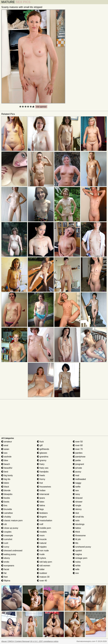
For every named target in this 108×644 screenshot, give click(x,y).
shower (78, 502)
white (77, 566)
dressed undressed (12, 551)
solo (76, 520)
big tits (6, 479)
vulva (77, 562)
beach (6, 464)
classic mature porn (12, 520)
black (5, 487)
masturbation (45, 520)
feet (4, 577)
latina (41, 505)
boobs (6, 498)
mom (41, 536)
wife (76, 569)
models (42, 532)
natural (42, 543)
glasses (42, 453)
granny (42, 460)
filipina (6, 581)
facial (5, 569)
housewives (44, 487)
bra (4, 505)
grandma (43, 457)
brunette (7, 509)
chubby (6, 517)
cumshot (7, 539)
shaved (78, 498)
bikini (5, 483)
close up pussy (10, 528)
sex (76, 490)
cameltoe (7, 513)
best (5, 472)
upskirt (77, 551)
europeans (8, 566)
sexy (76, 494)
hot (40, 483)
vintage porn (80, 558)
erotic (5, 562)
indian (41, 490)
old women (44, 566)
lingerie (42, 517)
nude (41, 554)
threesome (79, 536)
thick (76, 532)
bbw (5, 460)
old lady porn (45, 562)
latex (41, 502)
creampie (7, 536)
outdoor (42, 573)
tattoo (77, 528)
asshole (6, 457)
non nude (43, 551)
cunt (5, 543)
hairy (41, 464)
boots (5, 502)
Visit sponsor (41, 107)
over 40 (42, 581)
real (76, 475)
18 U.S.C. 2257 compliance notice (44, 641)
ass (4, 453)
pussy (77, 472)
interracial (43, 494)
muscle (42, 539)
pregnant (78, 464)
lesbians (42, 513)
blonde (6, 490)
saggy (77, 483)
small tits (78, 517)
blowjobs (7, 494)
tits (76, 543)
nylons (42, 558)
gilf (40, 445)
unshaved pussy (82, 547)
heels (41, 475)
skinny (77, 509)
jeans (41, 498)
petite (77, 460)
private (77, 468)
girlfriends (43, 449)
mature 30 (43, 577)
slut (76, 513)
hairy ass (43, 468)
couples (6, 532)
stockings (79, 524)
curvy (5, 547)
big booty (7, 475)
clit (4, 524)
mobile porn (44, 528)
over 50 (78, 442)
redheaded (79, 479)
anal (5, 445)
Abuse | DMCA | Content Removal (15, 641)
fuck (40, 442)
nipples (42, 547)
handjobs (43, 472)
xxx (76, 573)
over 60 (78, 445)
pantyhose (79, 457)
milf (40, 524)
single (77, 505)
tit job (77, 539)
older (41, 569)
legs (40, 509)
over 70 (78, 449)
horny (41, 479)
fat (4, 573)
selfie (77, 487)
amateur (7, 442)
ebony (6, 558)
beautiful (7, 468)
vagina (77, 554)
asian (5, 449)
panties (78, 453)
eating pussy (9, 554)
